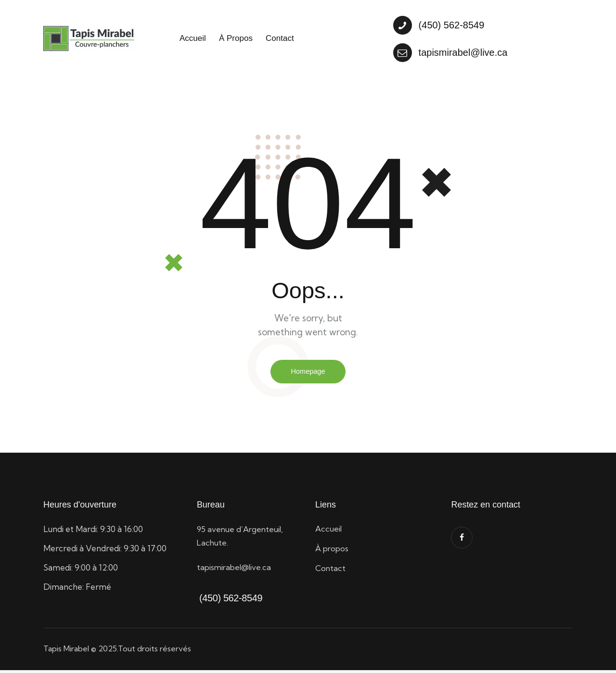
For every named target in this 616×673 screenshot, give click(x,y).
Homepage (308, 373)
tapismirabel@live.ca (236, 570)
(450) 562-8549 (230, 601)
